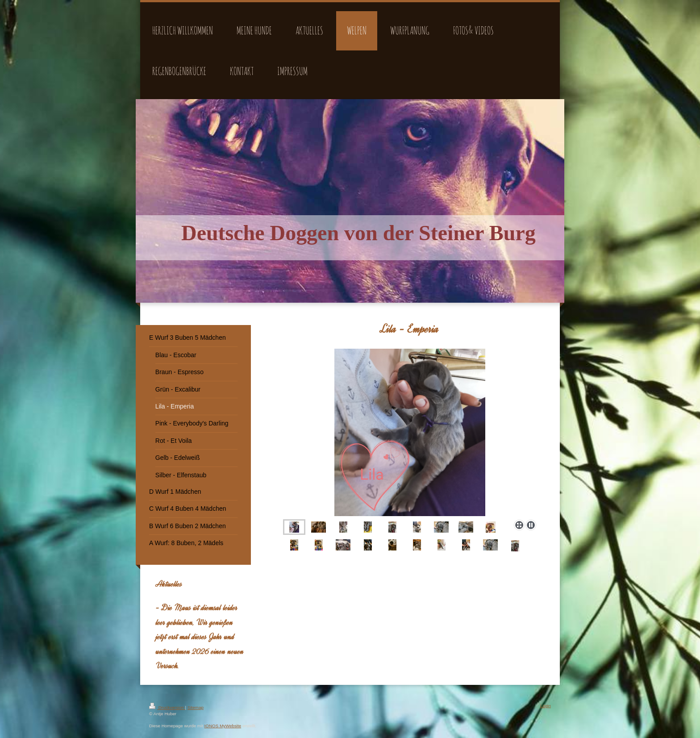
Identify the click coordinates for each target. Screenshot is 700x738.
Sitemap (196, 707)
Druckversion (167, 707)
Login (546, 706)
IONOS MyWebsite (223, 726)
